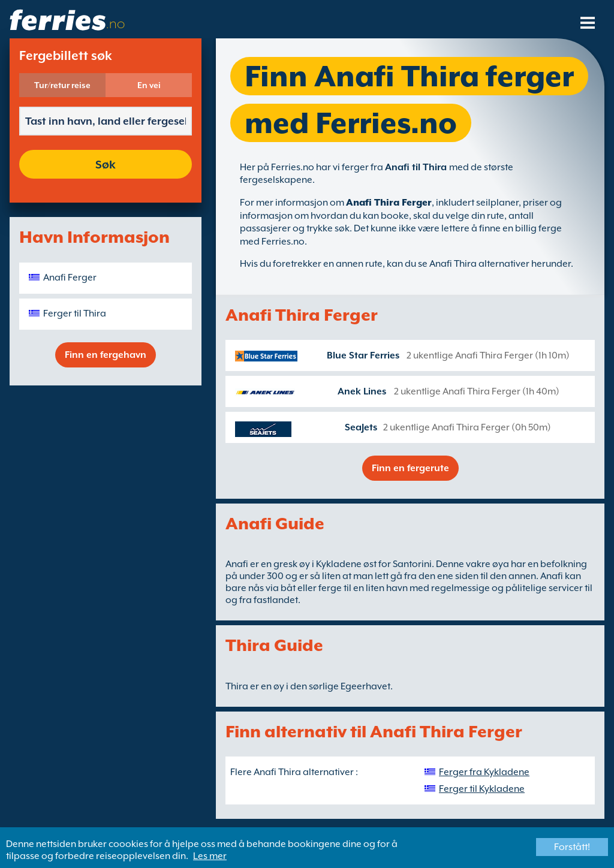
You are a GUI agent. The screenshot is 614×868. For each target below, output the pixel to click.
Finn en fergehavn (106, 355)
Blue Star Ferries (363, 355)
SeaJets (361, 427)
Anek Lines (362, 391)
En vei (149, 85)
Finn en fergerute (410, 468)
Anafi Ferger (70, 278)
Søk (106, 164)
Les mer (210, 856)
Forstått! (572, 847)
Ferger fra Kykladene (484, 772)
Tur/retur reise (62, 85)
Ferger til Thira (75, 314)
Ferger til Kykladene (482, 789)
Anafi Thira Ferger (389, 203)
